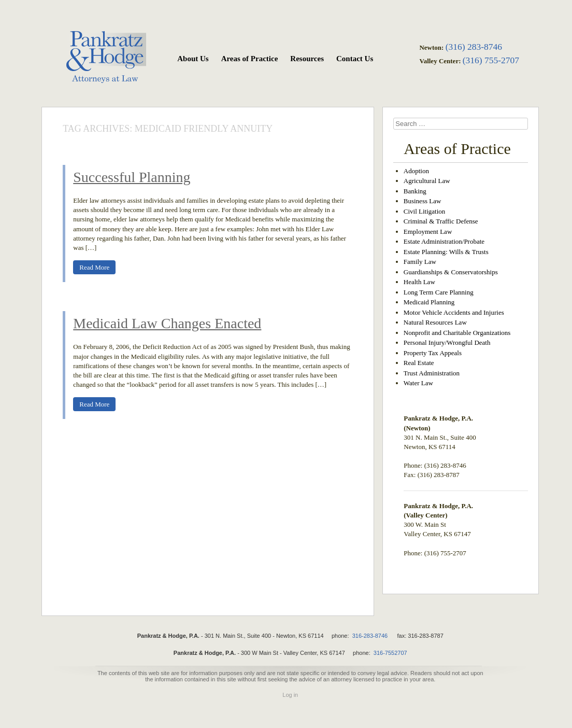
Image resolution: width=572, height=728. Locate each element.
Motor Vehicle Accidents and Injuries (454, 312)
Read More (94, 267)
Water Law (418, 383)
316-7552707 (390, 653)
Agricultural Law (427, 181)
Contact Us (355, 59)
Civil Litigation (425, 211)
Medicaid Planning (429, 302)
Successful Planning (132, 177)
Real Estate (419, 363)
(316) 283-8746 (474, 47)
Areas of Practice (250, 59)
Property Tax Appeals (433, 353)
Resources (307, 59)
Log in (290, 695)
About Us (193, 59)
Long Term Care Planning (439, 292)
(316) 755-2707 (491, 60)
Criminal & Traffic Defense (441, 221)
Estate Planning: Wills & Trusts (446, 252)
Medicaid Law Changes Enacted (167, 323)
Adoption (416, 171)
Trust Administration (432, 373)
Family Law (420, 262)
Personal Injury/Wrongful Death (447, 342)
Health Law (419, 282)
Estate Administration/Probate (444, 241)
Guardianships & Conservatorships (451, 272)
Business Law (423, 201)
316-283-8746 (370, 636)
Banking (415, 191)
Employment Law (428, 232)
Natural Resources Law (435, 322)
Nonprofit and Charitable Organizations (457, 333)
